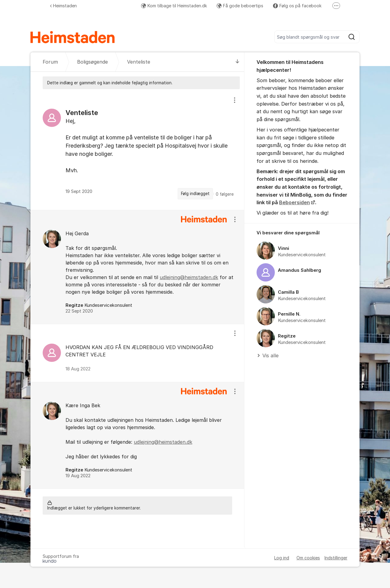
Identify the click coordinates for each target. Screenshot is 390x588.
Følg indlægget (195, 194)
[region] (137, 149)
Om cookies (308, 558)
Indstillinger (336, 558)
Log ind (282, 558)
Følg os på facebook (297, 6)
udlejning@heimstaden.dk (189, 277)
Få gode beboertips (240, 6)
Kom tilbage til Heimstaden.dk (174, 6)
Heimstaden (63, 6)
